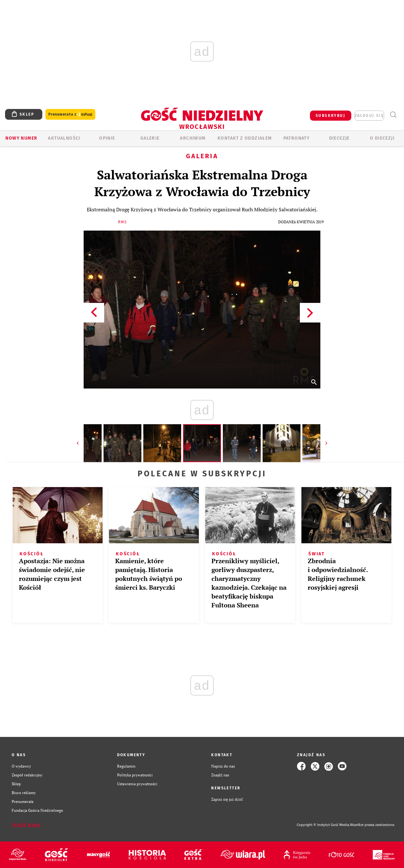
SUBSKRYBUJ (330, 116)
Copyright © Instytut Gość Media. (323, 825)
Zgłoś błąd (26, 825)
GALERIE (150, 138)
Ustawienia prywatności (137, 784)
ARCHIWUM (193, 138)
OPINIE (107, 138)
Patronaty (297, 138)
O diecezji (382, 138)
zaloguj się (369, 116)
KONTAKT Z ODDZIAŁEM (245, 138)
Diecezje (339, 138)
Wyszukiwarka (393, 115)
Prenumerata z (70, 115)
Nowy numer (21, 138)
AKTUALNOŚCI (64, 138)
